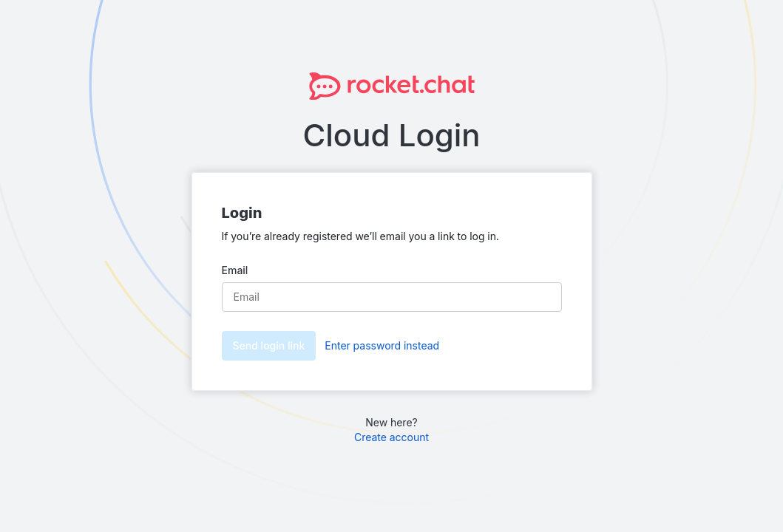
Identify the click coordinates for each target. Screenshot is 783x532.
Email (235, 270)
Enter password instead (382, 345)
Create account (391, 437)
